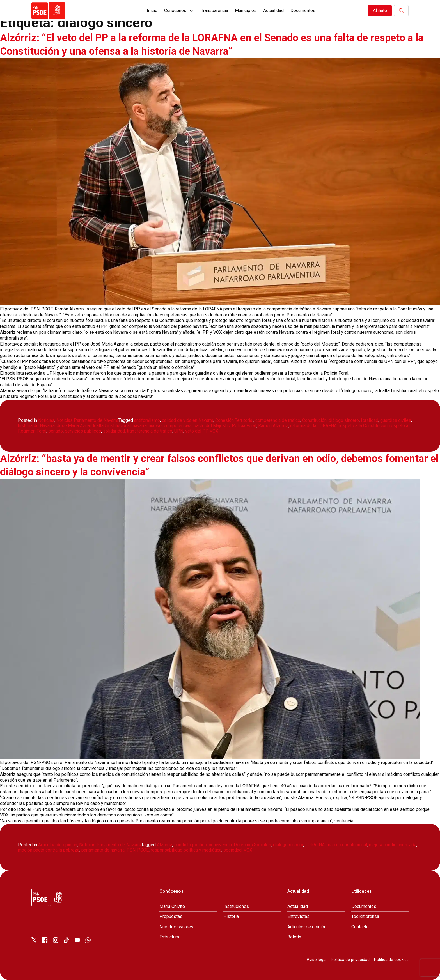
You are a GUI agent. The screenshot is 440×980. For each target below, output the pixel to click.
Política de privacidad (350, 960)
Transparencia (215, 11)
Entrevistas (298, 916)
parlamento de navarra (103, 850)
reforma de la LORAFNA (313, 426)
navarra (140, 426)
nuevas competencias (170, 426)
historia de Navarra (36, 426)
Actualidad (273, 11)
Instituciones (236, 906)
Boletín (294, 937)
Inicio (152, 11)
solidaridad (114, 431)
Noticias (46, 420)
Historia (231, 916)
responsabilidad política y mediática (186, 850)
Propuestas (171, 916)
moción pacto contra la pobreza (49, 850)
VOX (214, 431)
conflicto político (191, 845)
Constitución (314, 420)
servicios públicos (83, 431)
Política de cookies (391, 960)
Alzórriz (165, 845)
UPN (179, 431)
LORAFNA (315, 845)
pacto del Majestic (212, 426)
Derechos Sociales (252, 845)
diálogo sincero (344, 420)
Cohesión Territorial (234, 420)
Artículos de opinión (58, 845)
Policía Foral (244, 426)
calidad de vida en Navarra (188, 420)
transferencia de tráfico (150, 431)
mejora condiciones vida (393, 845)
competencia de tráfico (278, 420)
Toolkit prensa (365, 916)
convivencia (220, 845)
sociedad (232, 850)
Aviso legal (317, 960)
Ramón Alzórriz (273, 426)
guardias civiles (396, 420)
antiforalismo (147, 420)
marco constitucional (347, 845)
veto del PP (196, 431)
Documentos (303, 11)
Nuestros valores (176, 927)
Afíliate (380, 11)
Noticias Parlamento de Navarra (87, 420)
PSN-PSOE (138, 850)
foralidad (370, 420)
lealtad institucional (112, 426)
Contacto (360, 927)
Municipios (246, 11)
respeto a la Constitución (363, 426)
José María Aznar (74, 426)
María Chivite (172, 906)
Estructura (169, 937)
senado (56, 431)
